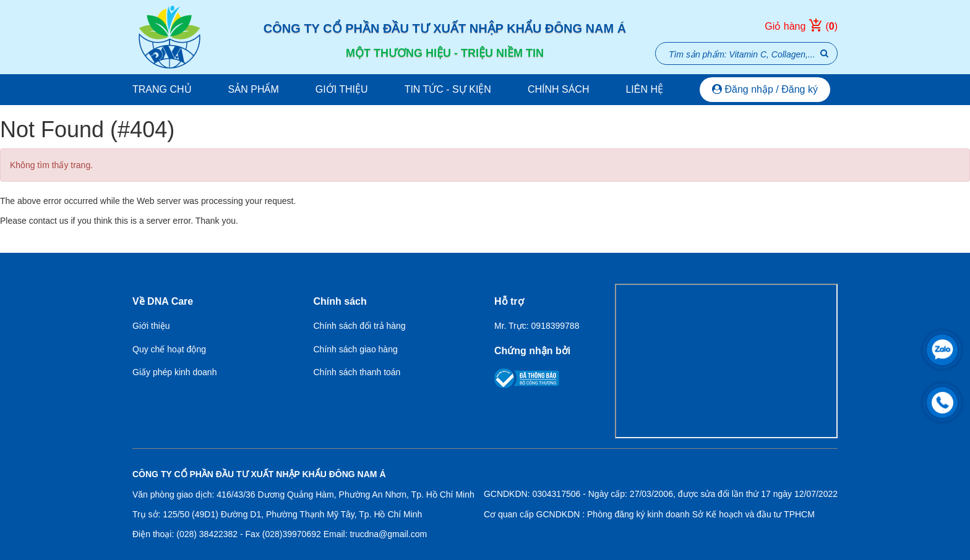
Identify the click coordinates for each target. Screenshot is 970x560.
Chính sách (559, 89)
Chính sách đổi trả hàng (360, 326)
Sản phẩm (254, 89)
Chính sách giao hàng (356, 349)
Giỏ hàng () (801, 27)
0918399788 (556, 326)
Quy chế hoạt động (169, 349)
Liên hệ (644, 89)
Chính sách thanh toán (357, 372)
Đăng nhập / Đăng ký (765, 89)
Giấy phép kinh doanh (174, 372)
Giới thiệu (342, 89)
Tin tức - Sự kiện (448, 89)
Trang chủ (162, 89)
